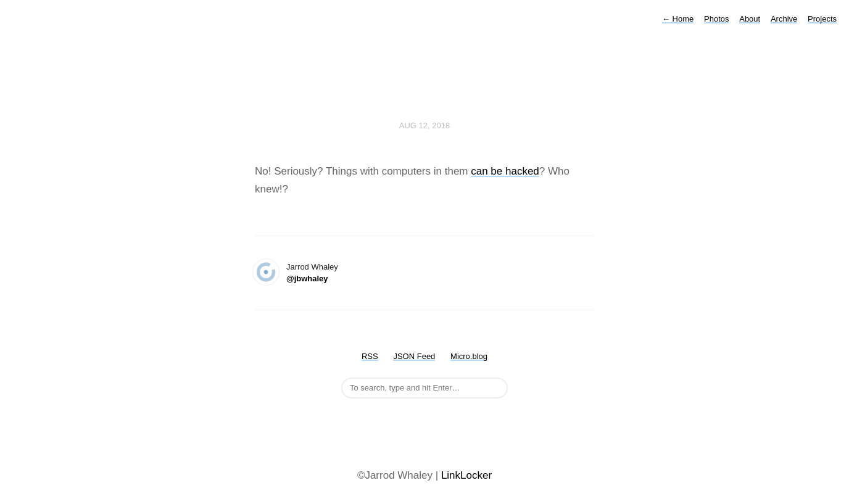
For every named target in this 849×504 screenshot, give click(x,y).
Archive (784, 19)
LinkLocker (466, 475)
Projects (822, 19)
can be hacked (505, 171)
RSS (370, 356)
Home (678, 19)
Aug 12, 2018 (424, 126)
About (750, 19)
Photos (716, 19)
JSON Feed (414, 356)
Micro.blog (469, 356)
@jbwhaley (307, 279)
